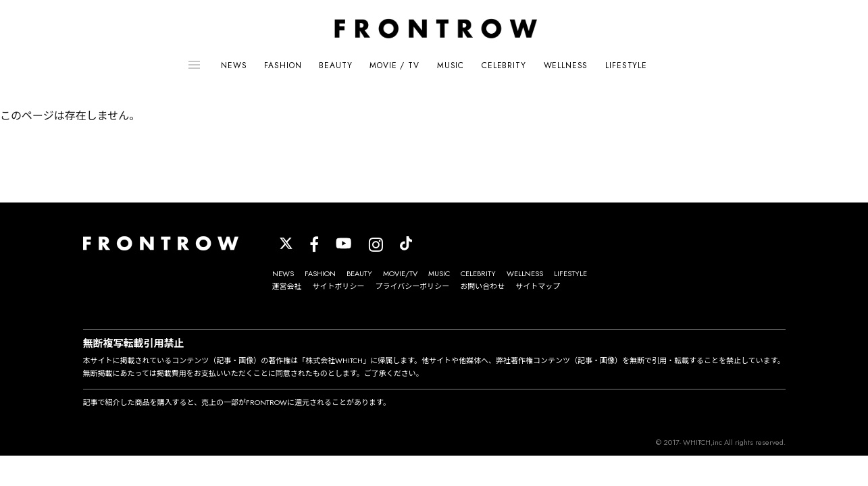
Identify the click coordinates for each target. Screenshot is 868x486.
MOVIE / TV (394, 65)
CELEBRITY (504, 65)
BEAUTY (335, 65)
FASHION (283, 65)
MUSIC (451, 65)
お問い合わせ (482, 286)
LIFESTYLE (626, 65)
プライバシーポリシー (413, 286)
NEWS (234, 65)
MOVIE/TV (400, 273)
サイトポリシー (339, 286)
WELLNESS (566, 65)
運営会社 (287, 286)
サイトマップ (538, 286)
